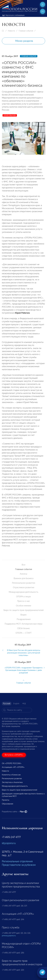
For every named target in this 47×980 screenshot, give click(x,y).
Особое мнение (23, 606)
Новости (11, 31)
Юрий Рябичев (10, 115)
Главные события (26, 31)
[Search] (17, 710)
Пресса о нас (24, 601)
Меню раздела (24, 41)
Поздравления (24, 619)
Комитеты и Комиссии (11, 775)
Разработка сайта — (14, 812)
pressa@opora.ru (9, 936)
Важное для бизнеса (24, 578)
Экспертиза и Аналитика (12, 782)
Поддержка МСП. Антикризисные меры (23, 624)
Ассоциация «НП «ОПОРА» (13, 767)
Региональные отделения (17, 861)
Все (23, 565)
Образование (8, 804)
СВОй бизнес (24, 628)
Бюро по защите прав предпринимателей (24, 610)
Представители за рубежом (19, 865)
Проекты (6, 800)
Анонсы (23, 574)
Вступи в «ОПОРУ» (14, 755)
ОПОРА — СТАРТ (24, 633)
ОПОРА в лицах (23, 597)
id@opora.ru (9, 843)
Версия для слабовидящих (14, 15)
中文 (24, 704)
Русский (7, 704)
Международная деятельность (23, 592)
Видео (23, 615)
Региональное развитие (24, 583)
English (16, 704)
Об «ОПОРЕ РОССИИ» (12, 763)
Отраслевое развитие (24, 587)
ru (43, 11)
